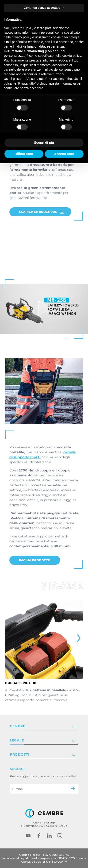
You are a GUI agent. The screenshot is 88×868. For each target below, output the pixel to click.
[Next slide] (76, 638)
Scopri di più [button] (44, 143)
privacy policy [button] (21, 37)
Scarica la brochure (42, 212)
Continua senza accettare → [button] (44, 8)
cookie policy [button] (72, 56)
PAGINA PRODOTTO (35, 560)
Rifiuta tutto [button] (24, 154)
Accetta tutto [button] (64, 154)
